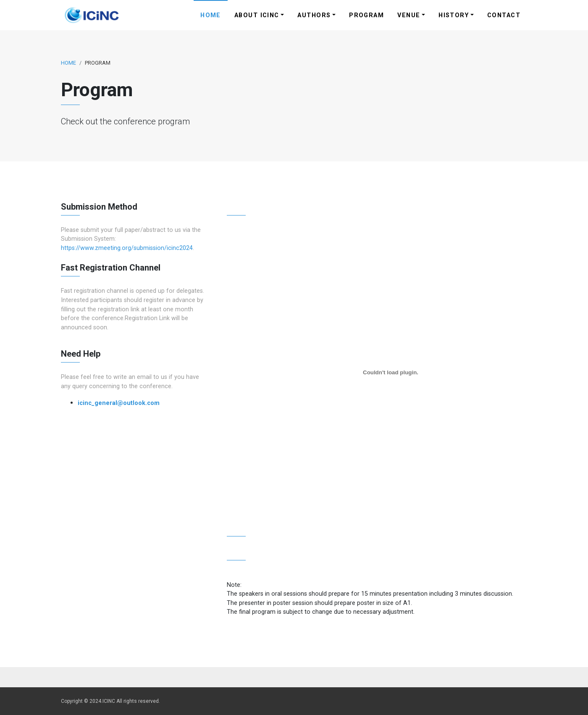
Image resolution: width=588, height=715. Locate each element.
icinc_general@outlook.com (119, 403)
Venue (409, 15)
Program (366, 15)
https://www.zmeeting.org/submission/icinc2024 (127, 248)
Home (211, 15)
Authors (314, 15)
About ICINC (257, 15)
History (454, 15)
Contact (504, 15)
